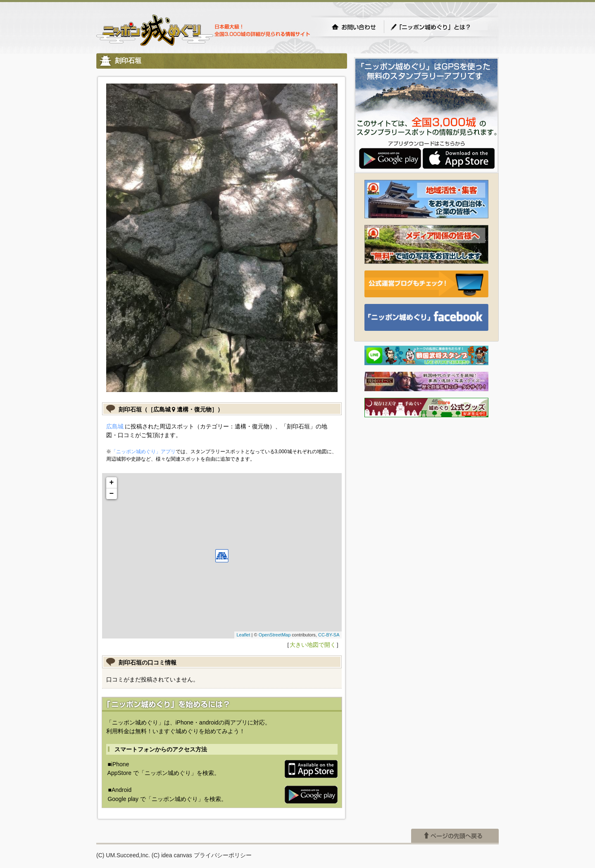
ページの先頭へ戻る (455, 836)
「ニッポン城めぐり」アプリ (143, 452)
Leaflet (243, 635)
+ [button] (112, 483)
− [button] (112, 494)
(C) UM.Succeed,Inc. (123, 855)
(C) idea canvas (172, 855)
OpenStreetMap (275, 635)
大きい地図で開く (313, 645)
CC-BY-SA (329, 635)
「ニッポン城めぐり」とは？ (439, 27)
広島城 (115, 426)
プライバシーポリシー (223, 855)
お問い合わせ (354, 27)
